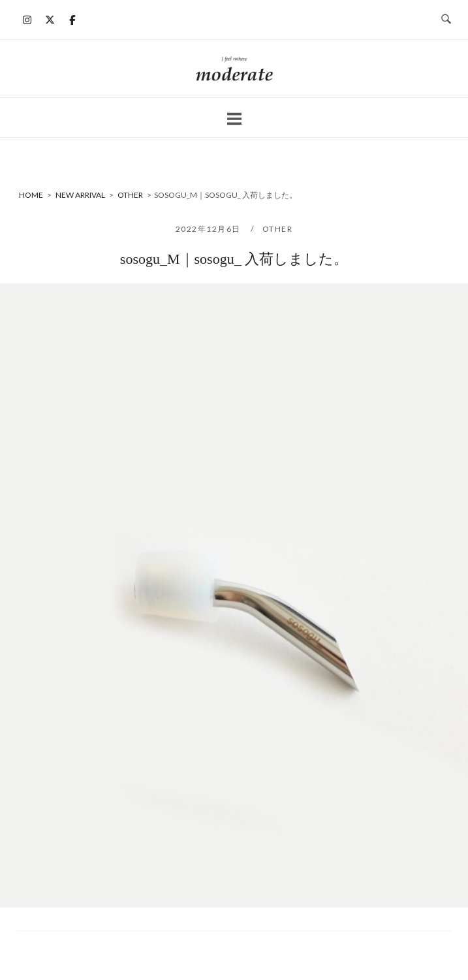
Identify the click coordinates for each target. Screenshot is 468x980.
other (278, 229)
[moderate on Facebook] (72, 20)
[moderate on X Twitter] (50, 20)
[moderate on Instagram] (27, 20)
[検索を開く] (446, 20)
